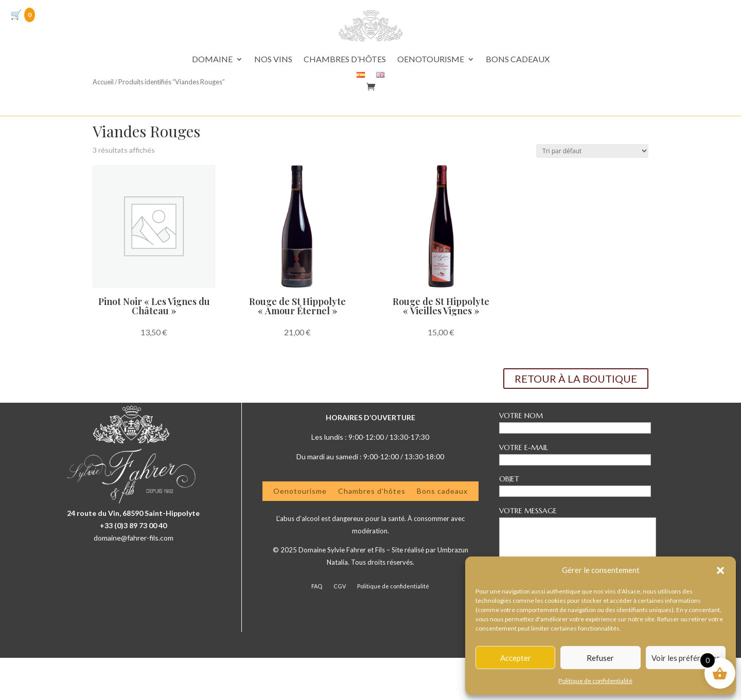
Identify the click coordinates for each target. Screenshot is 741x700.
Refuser (600, 658)
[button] (720, 570)
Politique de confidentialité (595, 681)
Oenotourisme (300, 533)
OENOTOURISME (431, 60)
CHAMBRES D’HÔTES (345, 60)
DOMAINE (212, 60)
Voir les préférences (686, 658)
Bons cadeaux (442, 533)
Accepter (516, 658)
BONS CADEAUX (518, 60)
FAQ (317, 628)
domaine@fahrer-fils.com (134, 580)
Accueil (103, 152)
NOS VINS (273, 60)
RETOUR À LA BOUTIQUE (576, 421)
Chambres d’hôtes (372, 533)
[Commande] (592, 193)
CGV (340, 628)
